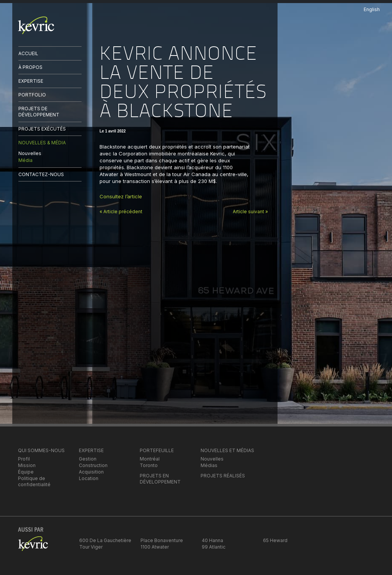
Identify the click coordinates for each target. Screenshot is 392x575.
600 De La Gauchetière (105, 540)
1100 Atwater (155, 547)
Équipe (26, 472)
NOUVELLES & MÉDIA (42, 143)
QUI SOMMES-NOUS (41, 450)
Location (89, 478)
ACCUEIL (28, 53)
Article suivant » (250, 212)
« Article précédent (121, 212)
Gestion (88, 459)
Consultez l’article (122, 196)
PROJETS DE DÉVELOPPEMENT (39, 112)
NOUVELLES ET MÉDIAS (227, 450)
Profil (24, 459)
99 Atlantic (214, 547)
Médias (209, 465)
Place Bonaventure (162, 540)
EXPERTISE (31, 81)
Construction (93, 465)
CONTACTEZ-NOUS (41, 174)
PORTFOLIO (32, 95)
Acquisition (91, 472)
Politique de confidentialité (34, 481)
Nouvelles (30, 153)
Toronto (149, 465)
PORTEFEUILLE (157, 450)
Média (25, 160)
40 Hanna (212, 540)
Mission (27, 465)
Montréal (150, 459)
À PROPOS (30, 67)
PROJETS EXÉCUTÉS (42, 129)
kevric (36, 25)
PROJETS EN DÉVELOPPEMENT (160, 479)
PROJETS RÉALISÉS (223, 476)
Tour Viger (91, 547)
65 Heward (275, 540)
